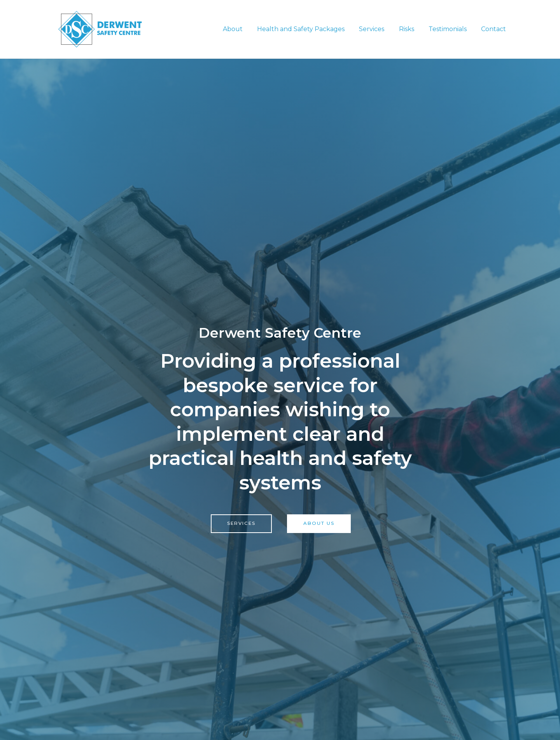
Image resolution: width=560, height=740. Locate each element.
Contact (495, 29)
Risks (412, 29)
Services (379, 29)
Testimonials (451, 29)
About (244, 29)
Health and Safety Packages (310, 29)
